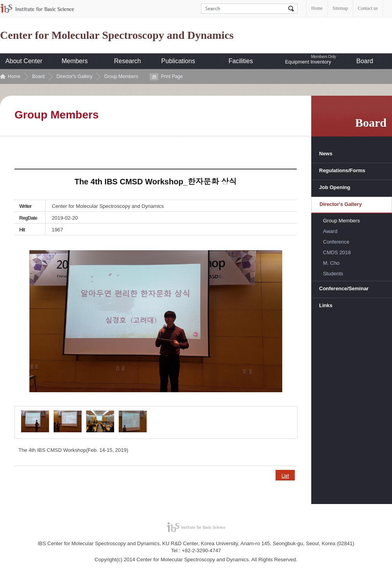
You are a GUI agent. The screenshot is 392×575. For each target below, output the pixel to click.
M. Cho (331, 263)
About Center (24, 61)
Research (127, 61)
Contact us (368, 8)
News (326, 154)
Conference (336, 242)
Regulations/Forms (342, 170)
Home (317, 8)
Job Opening (335, 187)
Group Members (121, 76)
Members (75, 61)
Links (326, 305)
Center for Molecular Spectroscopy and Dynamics (117, 35)
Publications (178, 61)
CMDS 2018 (337, 252)
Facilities (241, 61)
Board (365, 61)
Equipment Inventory (308, 62)
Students (333, 274)
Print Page (172, 76)
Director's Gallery (74, 76)
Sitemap (340, 8)
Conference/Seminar (344, 288)
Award (330, 231)
